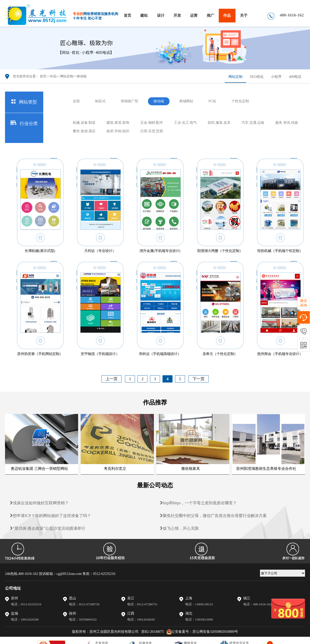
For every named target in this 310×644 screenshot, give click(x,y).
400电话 (295, 77)
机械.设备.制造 (84, 123)
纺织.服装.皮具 (219, 123)
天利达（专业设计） (100, 251)
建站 (144, 15)
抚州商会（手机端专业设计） (280, 354)
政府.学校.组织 (118, 131)
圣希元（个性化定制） (220, 354)
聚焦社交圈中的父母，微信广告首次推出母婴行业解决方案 (213, 516)
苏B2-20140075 (153, 632)
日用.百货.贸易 (152, 131)
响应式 (100, 101)
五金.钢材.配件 (152, 123)
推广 (210, 15)
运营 (194, 15)
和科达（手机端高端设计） (160, 354)
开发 (177, 15)
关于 (244, 15)
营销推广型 (129, 101)
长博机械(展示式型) (40, 251)
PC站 (212, 101)
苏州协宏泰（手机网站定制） (40, 354)
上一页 (111, 379)
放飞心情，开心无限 (179, 528)
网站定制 (67, 76)
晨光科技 (67, 15)
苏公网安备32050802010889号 (215, 632)
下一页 (198, 379)
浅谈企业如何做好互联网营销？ (39, 503)
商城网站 (186, 101)
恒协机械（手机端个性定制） (280, 251)
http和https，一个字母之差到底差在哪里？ (198, 503)
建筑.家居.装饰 (118, 123)
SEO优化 (257, 77)
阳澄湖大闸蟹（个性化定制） (220, 251)
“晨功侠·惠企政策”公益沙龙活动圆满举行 (48, 528)
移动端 (82, 76)
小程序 (276, 77)
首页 (127, 15)
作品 (227, 15)
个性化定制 (240, 101)
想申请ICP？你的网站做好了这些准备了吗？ (50, 516)
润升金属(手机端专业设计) (160, 251)
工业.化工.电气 (185, 123)
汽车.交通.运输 (253, 123)
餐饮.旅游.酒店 (84, 131)
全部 (76, 101)
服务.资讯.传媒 (287, 123)
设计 (161, 15)
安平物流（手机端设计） (100, 354)
